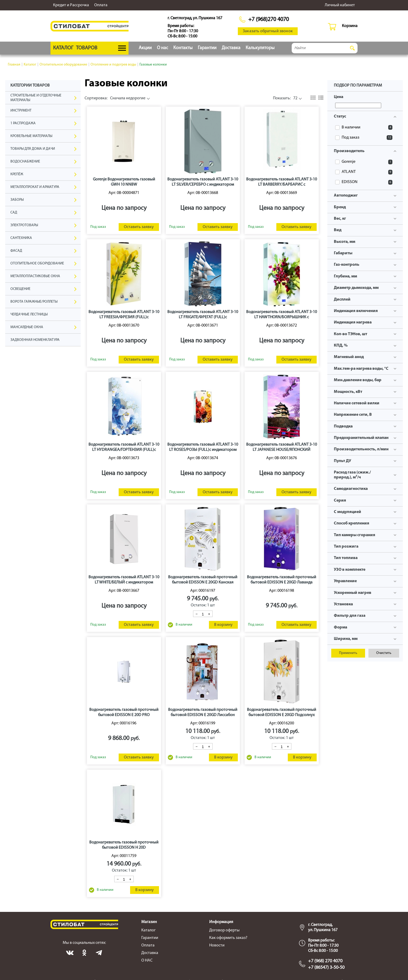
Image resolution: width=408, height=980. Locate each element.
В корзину (223, 625)
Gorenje (367, 162)
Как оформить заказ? (228, 938)
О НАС (147, 960)
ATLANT (367, 172)
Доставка (231, 48)
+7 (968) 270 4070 (325, 961)
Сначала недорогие (115, 98)
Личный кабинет (340, 5)
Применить (348, 653)
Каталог (148, 930)
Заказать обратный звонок (268, 31)
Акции (145, 48)
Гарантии (207, 48)
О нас (162, 48)
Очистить (384, 653)
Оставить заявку (139, 227)
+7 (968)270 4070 (269, 20)
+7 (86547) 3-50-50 (326, 968)
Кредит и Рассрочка (71, 5)
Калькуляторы (260, 48)
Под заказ (367, 138)
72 (285, 98)
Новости (217, 945)
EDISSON (367, 182)
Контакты (183, 48)
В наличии (367, 127)
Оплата (101, 5)
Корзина (350, 26)
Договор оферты (224, 930)
